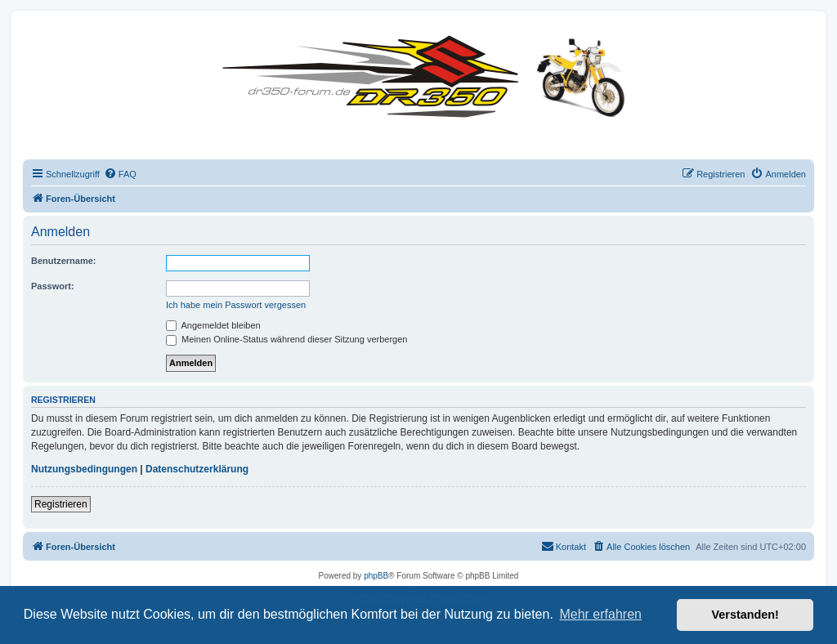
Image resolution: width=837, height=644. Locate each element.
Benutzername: (63, 261)
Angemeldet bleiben (213, 325)
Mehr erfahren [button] (600, 614)
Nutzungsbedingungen (84, 469)
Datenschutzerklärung (197, 469)
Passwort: (53, 286)
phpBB (376, 576)
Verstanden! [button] (745, 615)
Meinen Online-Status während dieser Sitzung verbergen (286, 339)
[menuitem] (120, 174)
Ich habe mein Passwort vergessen (236, 305)
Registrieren (61, 504)
